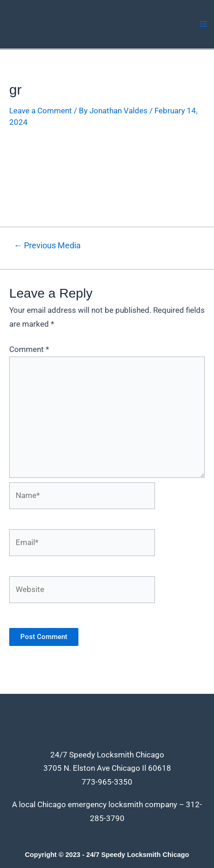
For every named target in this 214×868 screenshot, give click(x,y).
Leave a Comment (41, 111)
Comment (29, 349)
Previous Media (47, 246)
